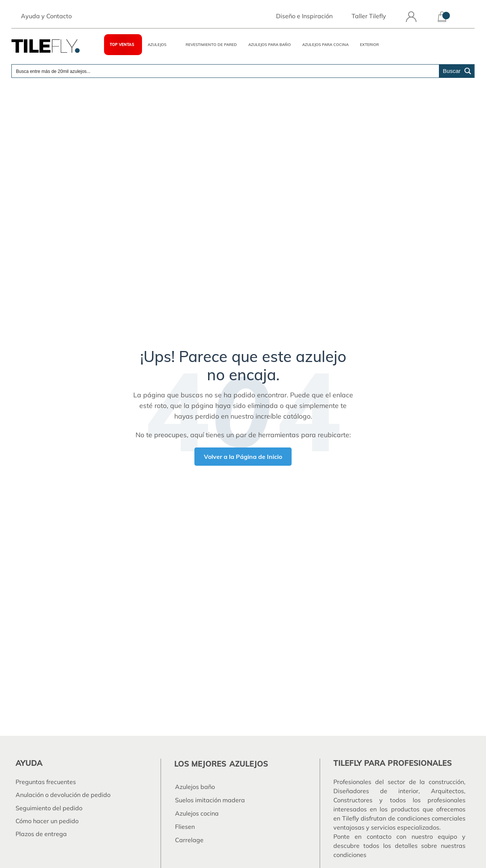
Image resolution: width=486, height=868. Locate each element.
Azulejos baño (195, 787)
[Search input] (226, 72)
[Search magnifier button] (457, 72)
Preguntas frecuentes (46, 782)
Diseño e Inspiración (304, 17)
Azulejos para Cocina (325, 45)
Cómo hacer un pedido (47, 821)
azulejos (249, 764)
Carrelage (189, 840)
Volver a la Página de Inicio (243, 457)
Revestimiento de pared (211, 45)
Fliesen (185, 827)
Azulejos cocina (197, 813)
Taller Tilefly (369, 17)
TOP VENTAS (122, 45)
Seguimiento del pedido (49, 808)
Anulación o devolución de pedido (63, 795)
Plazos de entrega (41, 834)
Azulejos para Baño (270, 45)
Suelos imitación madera (210, 800)
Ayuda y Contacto (46, 17)
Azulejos (157, 45)
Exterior (369, 45)
